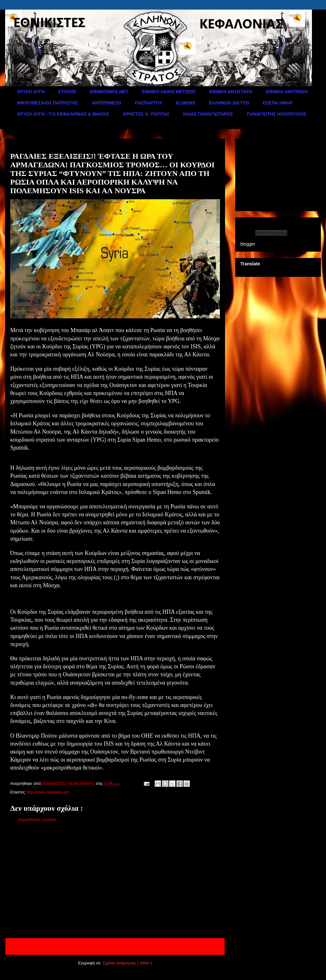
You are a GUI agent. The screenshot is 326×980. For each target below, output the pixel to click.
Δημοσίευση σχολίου (37, 820)
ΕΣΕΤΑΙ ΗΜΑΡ (278, 103)
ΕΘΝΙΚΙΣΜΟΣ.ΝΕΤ (109, 92)
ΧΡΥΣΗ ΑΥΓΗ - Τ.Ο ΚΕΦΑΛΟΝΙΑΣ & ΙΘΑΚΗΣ (63, 114)
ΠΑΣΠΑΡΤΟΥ (148, 103)
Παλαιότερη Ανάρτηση (196, 946)
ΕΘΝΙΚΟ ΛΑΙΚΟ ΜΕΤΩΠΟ (169, 92)
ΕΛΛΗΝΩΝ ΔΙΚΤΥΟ (229, 103)
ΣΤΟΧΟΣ (67, 92)
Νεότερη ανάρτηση (31, 946)
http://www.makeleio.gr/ (48, 792)
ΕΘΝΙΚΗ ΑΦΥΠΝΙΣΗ (287, 92)
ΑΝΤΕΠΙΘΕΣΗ (107, 103)
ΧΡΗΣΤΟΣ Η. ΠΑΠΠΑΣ (146, 114)
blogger (248, 244)
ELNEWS (186, 103)
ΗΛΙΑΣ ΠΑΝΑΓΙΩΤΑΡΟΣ (208, 114)
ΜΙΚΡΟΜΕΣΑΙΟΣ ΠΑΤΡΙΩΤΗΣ (48, 103)
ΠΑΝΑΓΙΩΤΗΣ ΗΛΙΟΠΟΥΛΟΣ (276, 114)
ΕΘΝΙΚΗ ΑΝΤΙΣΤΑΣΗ (231, 92)
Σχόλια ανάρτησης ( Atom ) (127, 963)
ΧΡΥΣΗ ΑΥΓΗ (31, 92)
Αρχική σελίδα (111, 946)
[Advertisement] (115, 882)
